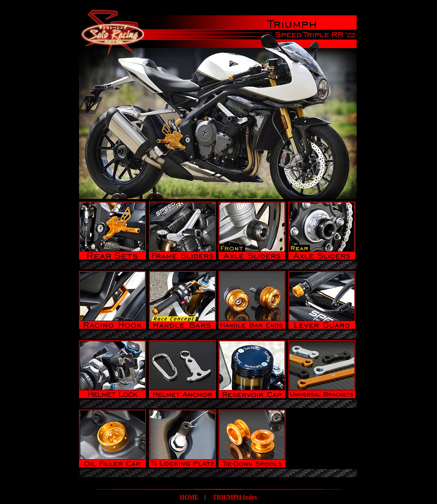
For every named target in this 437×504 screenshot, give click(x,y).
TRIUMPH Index (235, 497)
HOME (189, 497)
